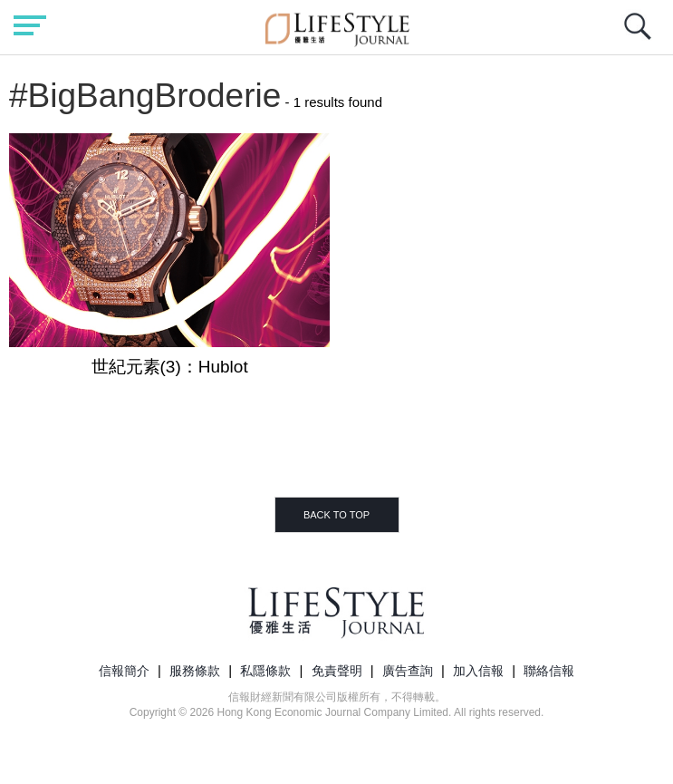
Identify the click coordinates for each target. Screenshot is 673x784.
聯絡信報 (549, 671)
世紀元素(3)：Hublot (170, 367)
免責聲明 (337, 671)
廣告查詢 (408, 671)
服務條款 (195, 671)
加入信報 (478, 671)
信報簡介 (124, 671)
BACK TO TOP (336, 515)
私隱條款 (265, 671)
